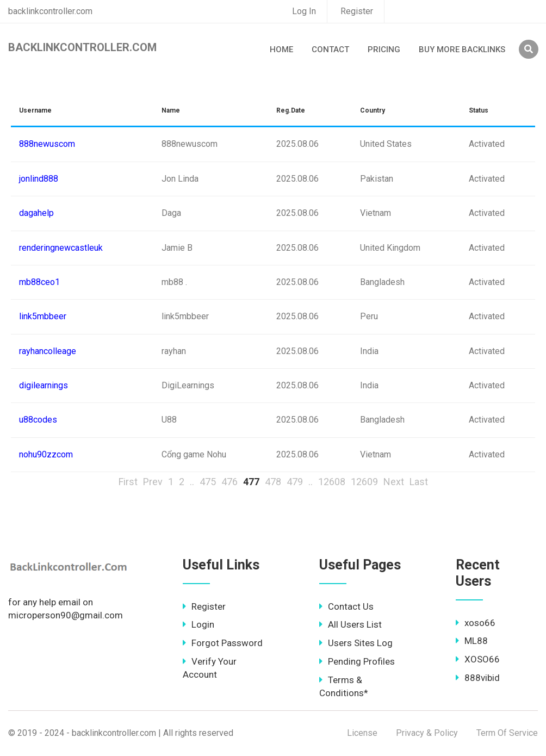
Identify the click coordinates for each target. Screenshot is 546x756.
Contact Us (346, 606)
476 (229, 482)
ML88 (472, 641)
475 (208, 482)
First (128, 482)
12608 (332, 482)
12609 (364, 482)
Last (419, 482)
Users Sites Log (356, 643)
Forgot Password (223, 643)
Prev (153, 482)
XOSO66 (478, 659)
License (362, 733)
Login (198, 624)
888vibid (478, 678)
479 (295, 482)
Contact (330, 49)
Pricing (384, 49)
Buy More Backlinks (462, 49)
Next (394, 482)
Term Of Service (507, 733)
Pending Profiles (357, 661)
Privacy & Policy (427, 733)
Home (281, 49)
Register (357, 11)
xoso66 (476, 623)
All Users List (350, 624)
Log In (304, 11)
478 (273, 482)
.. (192, 482)
